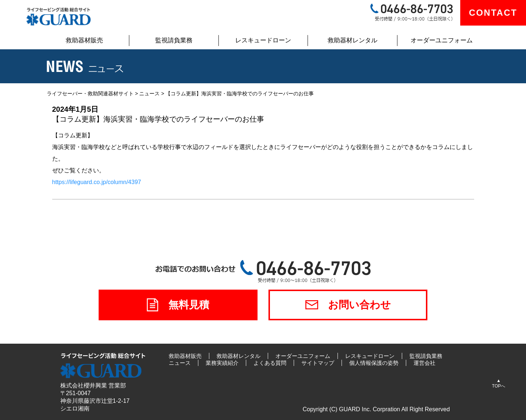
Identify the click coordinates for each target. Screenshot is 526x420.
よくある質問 (270, 363)
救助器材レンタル (352, 40)
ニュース (180, 363)
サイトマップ (318, 363)
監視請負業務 (174, 40)
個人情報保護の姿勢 (374, 363)
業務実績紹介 (222, 363)
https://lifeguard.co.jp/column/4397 (97, 182)
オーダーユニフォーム (442, 40)
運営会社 (424, 363)
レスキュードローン (263, 40)
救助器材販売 (84, 40)
